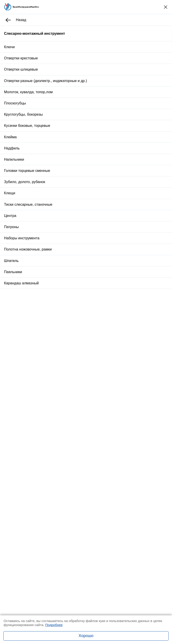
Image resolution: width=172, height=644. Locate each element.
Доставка (74, 277)
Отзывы (56, 290)
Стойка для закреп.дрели (60, 334)
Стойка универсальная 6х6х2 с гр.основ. (72, 362)
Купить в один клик (86, 266)
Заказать (45, 480)
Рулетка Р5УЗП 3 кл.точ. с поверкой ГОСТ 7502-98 (80, 418)
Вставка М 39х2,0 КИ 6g (59, 389)
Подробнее (54, 625)
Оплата (100, 277)
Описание (35, 290)
